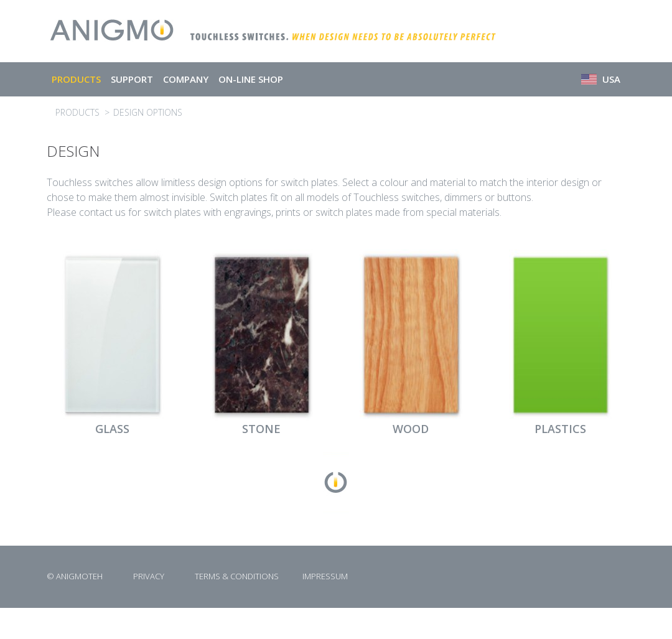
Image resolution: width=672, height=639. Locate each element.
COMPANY (186, 79)
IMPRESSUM (325, 576)
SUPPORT (132, 79)
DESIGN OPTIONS (148, 112)
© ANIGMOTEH (75, 576)
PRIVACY (149, 576)
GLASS (112, 429)
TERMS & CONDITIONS (237, 576)
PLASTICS (560, 429)
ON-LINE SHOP (251, 79)
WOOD (411, 429)
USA (601, 79)
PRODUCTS (76, 79)
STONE (261, 429)
